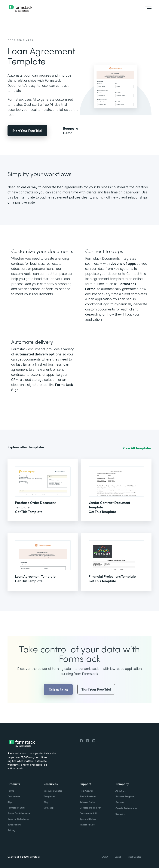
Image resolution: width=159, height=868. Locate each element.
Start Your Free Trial (27, 130)
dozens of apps (123, 264)
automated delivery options (38, 354)
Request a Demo (71, 131)
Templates (25, 40)
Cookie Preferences (126, 808)
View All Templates (137, 448)
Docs (12, 40)
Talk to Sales (58, 696)
